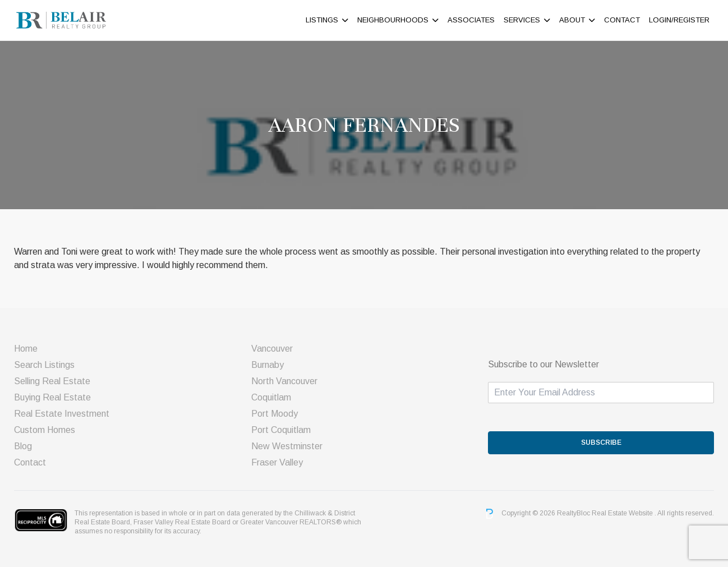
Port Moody (275, 414)
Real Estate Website (623, 513)
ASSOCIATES (471, 20)
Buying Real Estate (52, 397)
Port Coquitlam (281, 430)
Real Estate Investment (62, 414)
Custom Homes (45, 430)
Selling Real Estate (52, 381)
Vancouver (272, 349)
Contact (622, 20)
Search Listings (44, 365)
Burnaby (268, 365)
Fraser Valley (277, 462)
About (572, 20)
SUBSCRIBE (601, 442)
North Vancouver (284, 381)
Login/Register (679, 20)
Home (26, 349)
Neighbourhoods (393, 20)
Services (522, 20)
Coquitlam (271, 397)
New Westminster (287, 446)
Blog (23, 446)
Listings (322, 20)
